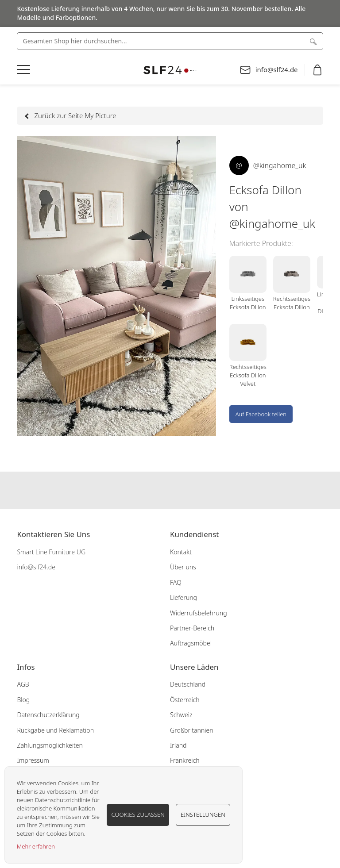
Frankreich (185, 760)
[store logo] (170, 70)
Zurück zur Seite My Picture (71, 115)
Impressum (33, 760)
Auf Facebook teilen (261, 414)
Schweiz (181, 715)
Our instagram (170, 490)
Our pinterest (187, 490)
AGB (23, 684)
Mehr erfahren (36, 846)
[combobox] (170, 41)
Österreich (185, 700)
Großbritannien (192, 730)
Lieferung (184, 597)
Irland (178, 745)
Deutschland (188, 684)
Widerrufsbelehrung (199, 613)
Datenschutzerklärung (48, 715)
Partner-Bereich (192, 628)
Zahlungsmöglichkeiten (50, 745)
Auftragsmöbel (191, 643)
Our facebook (153, 490)
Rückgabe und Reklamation (55, 730)
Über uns (183, 567)
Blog (23, 700)
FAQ (176, 582)
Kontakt (181, 552)
